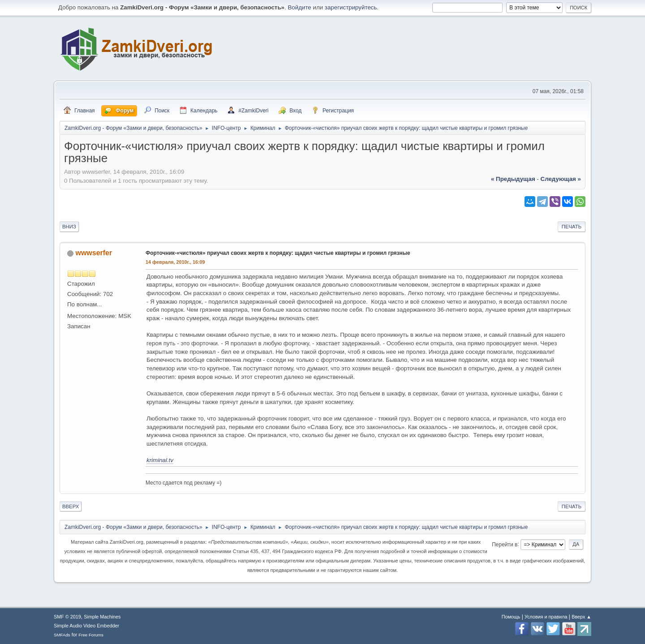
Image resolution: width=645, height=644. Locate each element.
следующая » (561, 179)
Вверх (71, 507)
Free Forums (91, 635)
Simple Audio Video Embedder (86, 626)
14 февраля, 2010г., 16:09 (175, 262)
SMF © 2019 (67, 617)
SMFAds (62, 635)
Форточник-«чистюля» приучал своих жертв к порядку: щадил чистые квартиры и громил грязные (278, 253)
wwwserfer (94, 253)
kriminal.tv (160, 460)
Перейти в (505, 544)
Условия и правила (546, 617)
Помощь (511, 617)
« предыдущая (513, 179)
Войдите (299, 7)
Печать (572, 227)
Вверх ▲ (581, 617)
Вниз (69, 227)
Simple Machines (102, 617)
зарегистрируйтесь (351, 7)
